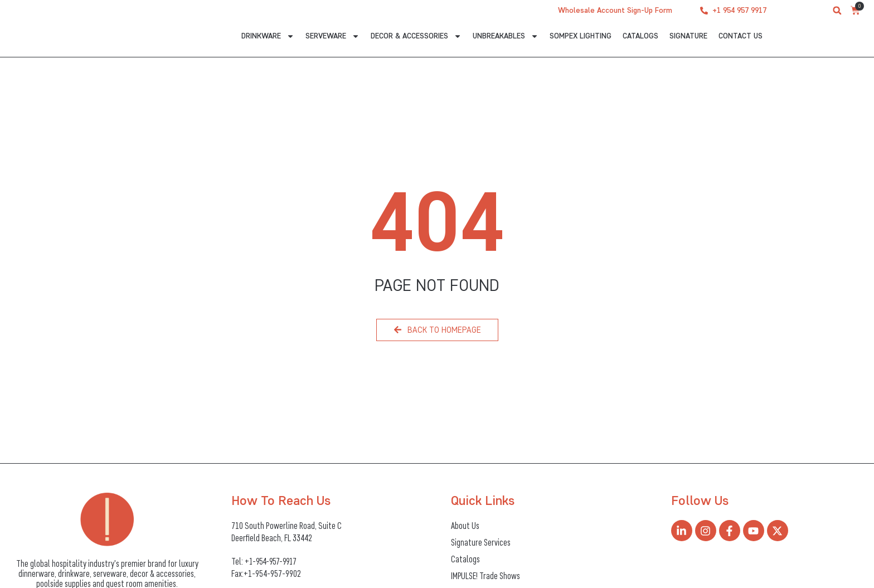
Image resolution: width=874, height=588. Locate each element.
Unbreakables (506, 38)
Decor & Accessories (416, 38)
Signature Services (481, 542)
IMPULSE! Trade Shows (486, 576)
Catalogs (640, 36)
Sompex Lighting (581, 36)
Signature (688, 36)
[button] (837, 11)
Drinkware (268, 38)
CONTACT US (741, 36)
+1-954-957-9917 (273, 561)
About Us (465, 526)
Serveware (332, 38)
